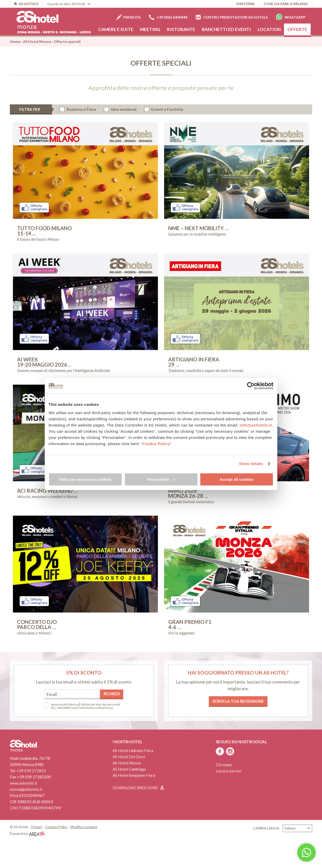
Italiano (297, 828)
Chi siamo (224, 765)
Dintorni (245, 4)
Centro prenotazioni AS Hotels (232, 17)
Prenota (128, 17)
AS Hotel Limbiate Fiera (133, 750)
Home (15, 41)
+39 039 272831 (31, 771)
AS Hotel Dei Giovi (129, 757)
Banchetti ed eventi (226, 29)
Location (269, 29)
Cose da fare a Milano (286, 4)
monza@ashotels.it (26, 789)
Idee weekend (124, 109)
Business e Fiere (81, 109)
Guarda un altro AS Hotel (69, 4)
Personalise (161, 479)
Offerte (297, 29)
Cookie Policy (156, 444)
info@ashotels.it (256, 425)
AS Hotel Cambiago (129, 769)
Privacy (37, 827)
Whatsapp (291, 17)
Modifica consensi (84, 827)
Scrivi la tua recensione (238, 701)
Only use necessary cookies (85, 479)
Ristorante (181, 29)
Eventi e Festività (167, 109)
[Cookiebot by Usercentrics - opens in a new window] (251, 386)
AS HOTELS (26, 4)
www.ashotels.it (24, 783)
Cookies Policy (56, 827)
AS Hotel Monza (37, 41)
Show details (251, 464)
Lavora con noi (228, 771)
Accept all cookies (237, 479)
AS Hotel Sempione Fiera (134, 775)
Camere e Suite (116, 29)
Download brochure (138, 788)
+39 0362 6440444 (168, 17)
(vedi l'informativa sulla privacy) (92, 708)
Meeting (150, 29)
